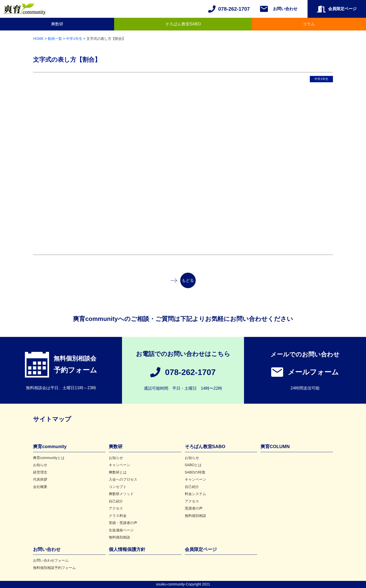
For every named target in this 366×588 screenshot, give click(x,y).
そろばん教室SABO (183, 24)
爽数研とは (118, 472)
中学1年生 (321, 79)
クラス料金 (118, 516)
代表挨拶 (40, 479)
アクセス (116, 508)
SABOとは (193, 465)
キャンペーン (119, 465)
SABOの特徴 (195, 472)
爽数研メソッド (121, 494)
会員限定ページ (201, 549)
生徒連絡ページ (121, 530)
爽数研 (57, 24)
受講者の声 (194, 508)
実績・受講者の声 (123, 523)
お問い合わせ (285, 9)
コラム (309, 24)
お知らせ (40, 465)
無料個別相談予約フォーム (54, 568)
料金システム (195, 494)
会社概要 (40, 487)
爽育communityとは (49, 458)
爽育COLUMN (275, 447)
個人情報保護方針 (127, 549)
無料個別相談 (119, 537)
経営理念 (40, 472)
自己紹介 (116, 501)
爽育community (50, 447)
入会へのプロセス (123, 479)
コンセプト (118, 487)
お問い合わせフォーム (51, 560)
